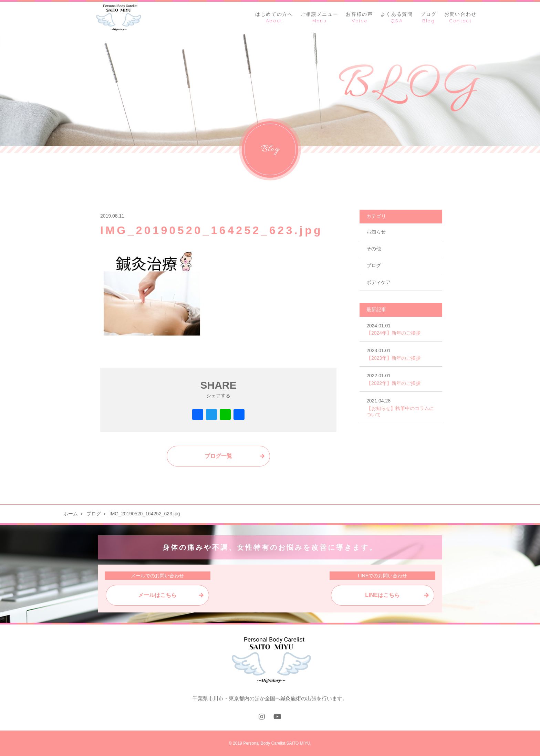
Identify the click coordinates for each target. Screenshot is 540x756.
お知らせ (376, 232)
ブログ (374, 265)
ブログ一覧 (218, 456)
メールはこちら (157, 595)
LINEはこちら (382, 595)
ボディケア (378, 282)
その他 (374, 249)
